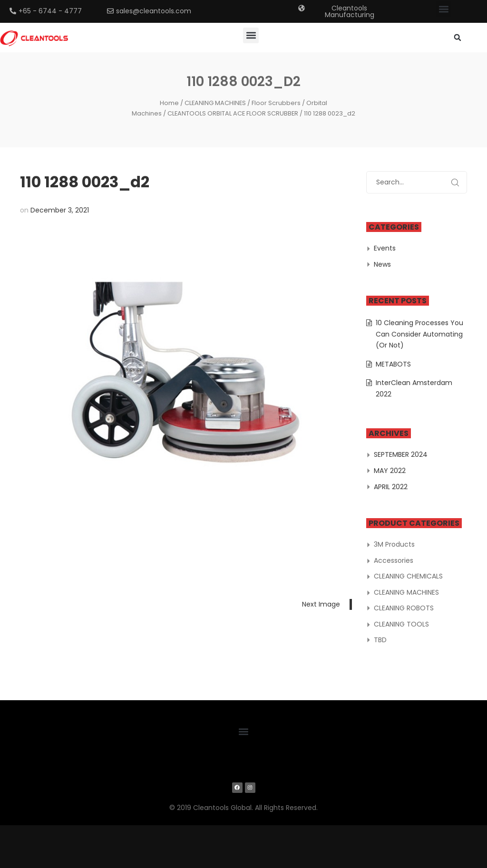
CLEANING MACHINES (215, 103)
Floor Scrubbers (276, 103)
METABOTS (393, 364)
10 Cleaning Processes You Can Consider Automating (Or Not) (419, 334)
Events (385, 248)
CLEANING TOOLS (401, 624)
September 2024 (401, 454)
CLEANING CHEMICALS (408, 576)
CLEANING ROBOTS (404, 608)
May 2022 (390, 471)
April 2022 (391, 487)
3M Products (394, 544)
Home (169, 103)
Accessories (394, 560)
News (382, 264)
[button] (443, 9)
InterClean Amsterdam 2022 (414, 388)
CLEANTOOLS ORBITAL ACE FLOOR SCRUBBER (233, 113)
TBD (380, 640)
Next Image (321, 604)
